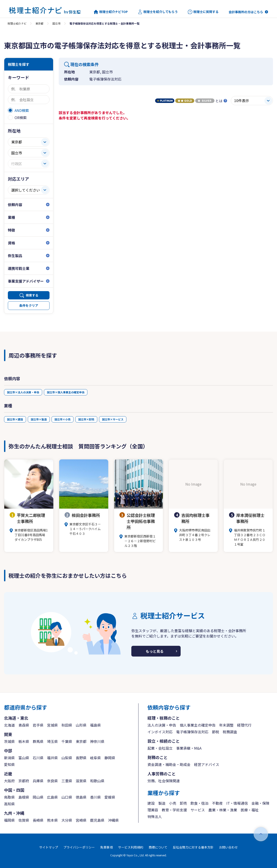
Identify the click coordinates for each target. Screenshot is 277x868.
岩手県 (38, 725)
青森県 (24, 725)
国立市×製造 (39, 419)
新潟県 (9, 758)
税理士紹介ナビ (17, 23)
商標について (158, 847)
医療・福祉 (250, 810)
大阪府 (9, 781)
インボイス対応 (160, 732)
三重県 (67, 781)
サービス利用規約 (131, 847)
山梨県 (67, 758)
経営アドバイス (207, 764)
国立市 (56, 23)
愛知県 (9, 764)
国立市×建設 (15, 419)
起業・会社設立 (160, 748)
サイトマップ (49, 847)
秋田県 (67, 725)
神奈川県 (97, 741)
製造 (162, 803)
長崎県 (38, 820)
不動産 (217, 803)
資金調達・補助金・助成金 (169, 764)
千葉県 (67, 741)
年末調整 (226, 725)
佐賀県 (24, 820)
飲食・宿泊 (199, 803)
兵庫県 (38, 781)
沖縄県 (113, 820)
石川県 (38, 758)
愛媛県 (110, 797)
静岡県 (110, 758)
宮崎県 (81, 820)
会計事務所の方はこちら (246, 12)
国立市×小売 (63, 419)
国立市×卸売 (86, 419)
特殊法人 (155, 817)
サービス (198, 810)
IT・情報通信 (237, 803)
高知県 (9, 804)
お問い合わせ (228, 847)
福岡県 (9, 820)
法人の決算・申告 (162, 725)
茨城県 (9, 741)
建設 (151, 803)
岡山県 (38, 797)
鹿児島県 (97, 820)
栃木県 (24, 741)
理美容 (153, 810)
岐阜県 (95, 758)
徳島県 (81, 797)
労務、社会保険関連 (164, 781)
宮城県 (52, 725)
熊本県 (52, 820)
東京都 (39, 23)
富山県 (24, 758)
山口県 (67, 797)
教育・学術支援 (174, 810)
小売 (173, 803)
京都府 (24, 781)
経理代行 (244, 725)
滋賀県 (81, 781)
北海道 (9, 725)
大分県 (67, 820)
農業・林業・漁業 (223, 810)
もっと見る (155, 651)
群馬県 (38, 741)
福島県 (95, 725)
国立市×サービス (113, 419)
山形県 (81, 725)
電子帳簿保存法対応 (192, 732)
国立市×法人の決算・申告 (23, 392)
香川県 (95, 797)
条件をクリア (29, 305)
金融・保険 (260, 803)
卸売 (183, 803)
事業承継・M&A (189, 748)
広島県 (52, 797)
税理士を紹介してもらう (158, 12)
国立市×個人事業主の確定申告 (66, 392)
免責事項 (106, 847)
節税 (216, 732)
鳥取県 (9, 797)
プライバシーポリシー (79, 847)
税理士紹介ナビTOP (111, 12)
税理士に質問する (203, 12)
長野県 (81, 758)
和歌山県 (97, 781)
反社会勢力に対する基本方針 (193, 847)
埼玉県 (52, 741)
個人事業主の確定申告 (198, 725)
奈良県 (52, 781)
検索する (32, 295)
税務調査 (230, 732)
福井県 (52, 758)
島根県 (24, 797)
